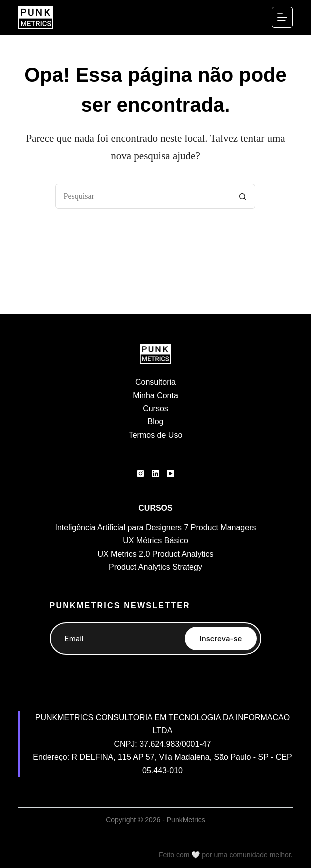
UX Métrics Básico (155, 541)
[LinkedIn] (155, 473)
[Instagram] (141, 473)
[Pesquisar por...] (143, 196)
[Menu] (282, 17)
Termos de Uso (156, 435)
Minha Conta (155, 396)
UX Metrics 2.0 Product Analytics (155, 554)
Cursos (155, 409)
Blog (155, 422)
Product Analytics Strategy (155, 567)
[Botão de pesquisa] (243, 196)
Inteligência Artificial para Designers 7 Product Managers (156, 528)
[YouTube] (170, 473)
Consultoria (155, 382)
